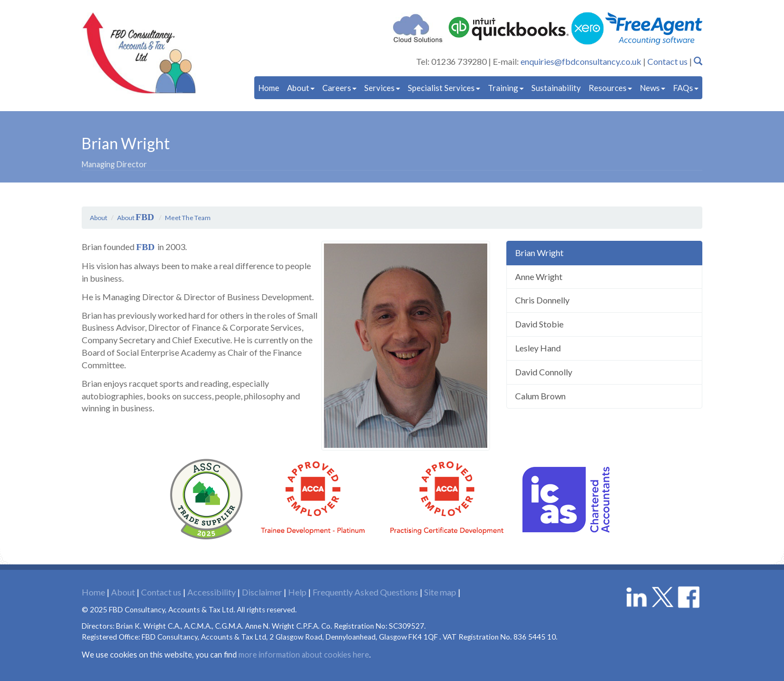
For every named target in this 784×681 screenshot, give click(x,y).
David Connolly (544, 372)
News (653, 88)
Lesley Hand (538, 348)
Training (506, 88)
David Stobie (539, 324)
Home (269, 88)
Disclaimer (262, 590)
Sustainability (556, 88)
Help (297, 590)
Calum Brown (540, 396)
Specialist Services (444, 88)
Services (382, 88)
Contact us (667, 61)
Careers (339, 88)
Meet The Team (188, 218)
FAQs (686, 88)
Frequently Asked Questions (365, 590)
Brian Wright (539, 253)
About (301, 88)
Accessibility (212, 590)
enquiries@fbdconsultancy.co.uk (581, 61)
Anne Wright (539, 276)
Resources (610, 88)
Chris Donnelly (542, 300)
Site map (440, 590)
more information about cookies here (304, 652)
